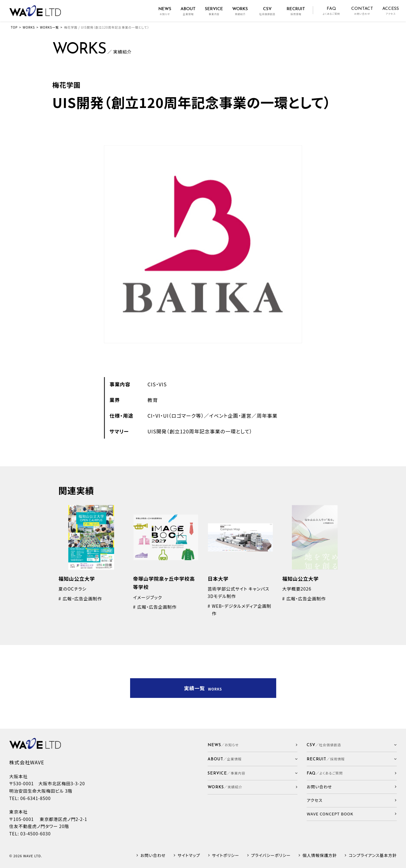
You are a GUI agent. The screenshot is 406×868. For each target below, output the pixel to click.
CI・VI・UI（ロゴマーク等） (176, 416)
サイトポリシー (225, 856)
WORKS (29, 27)
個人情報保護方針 (320, 856)
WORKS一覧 (49, 27)
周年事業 (267, 416)
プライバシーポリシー (271, 856)
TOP (14, 27)
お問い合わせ (153, 856)
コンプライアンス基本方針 (373, 856)
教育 (153, 400)
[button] (253, 759)
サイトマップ (189, 856)
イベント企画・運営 (230, 416)
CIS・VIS (157, 384)
